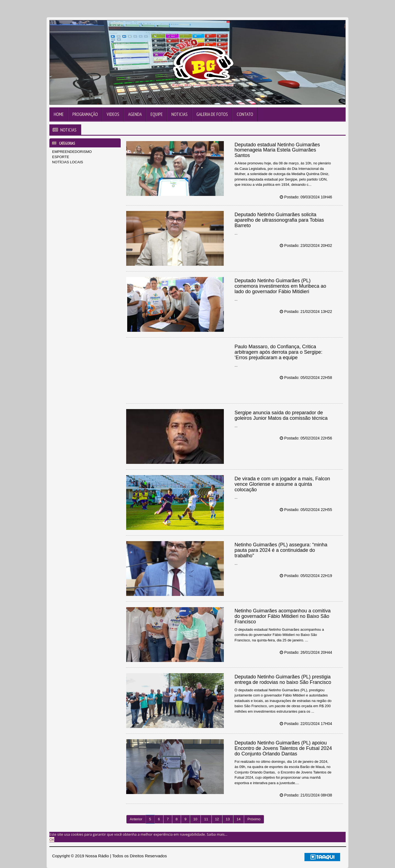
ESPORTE (61, 157)
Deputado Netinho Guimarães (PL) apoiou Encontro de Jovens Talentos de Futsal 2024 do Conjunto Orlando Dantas (283, 748)
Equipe (157, 114)
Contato (245, 114)
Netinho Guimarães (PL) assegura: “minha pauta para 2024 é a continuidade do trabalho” (281, 550)
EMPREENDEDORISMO (72, 152)
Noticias (180, 114)
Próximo (254, 819)
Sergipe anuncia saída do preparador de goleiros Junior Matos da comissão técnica (281, 415)
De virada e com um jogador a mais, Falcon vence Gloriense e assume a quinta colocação (282, 484)
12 (217, 819)
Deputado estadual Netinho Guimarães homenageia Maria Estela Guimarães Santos (277, 150)
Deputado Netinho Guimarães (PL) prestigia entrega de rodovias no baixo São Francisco (283, 679)
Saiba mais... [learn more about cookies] (217, 834)
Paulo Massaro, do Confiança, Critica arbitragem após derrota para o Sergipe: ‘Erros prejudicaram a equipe (278, 352)
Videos (113, 114)
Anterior (136, 819)
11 (206, 819)
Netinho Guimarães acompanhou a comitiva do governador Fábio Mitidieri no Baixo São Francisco (283, 616)
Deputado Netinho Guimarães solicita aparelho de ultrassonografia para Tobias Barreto (279, 220)
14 (239, 819)
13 (228, 819)
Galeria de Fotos (212, 114)
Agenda (135, 114)
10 (195, 819)
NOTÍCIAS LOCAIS (68, 162)
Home (59, 114)
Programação (85, 114)
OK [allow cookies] (52, 840)
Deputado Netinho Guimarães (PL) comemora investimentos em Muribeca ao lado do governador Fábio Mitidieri (280, 286)
